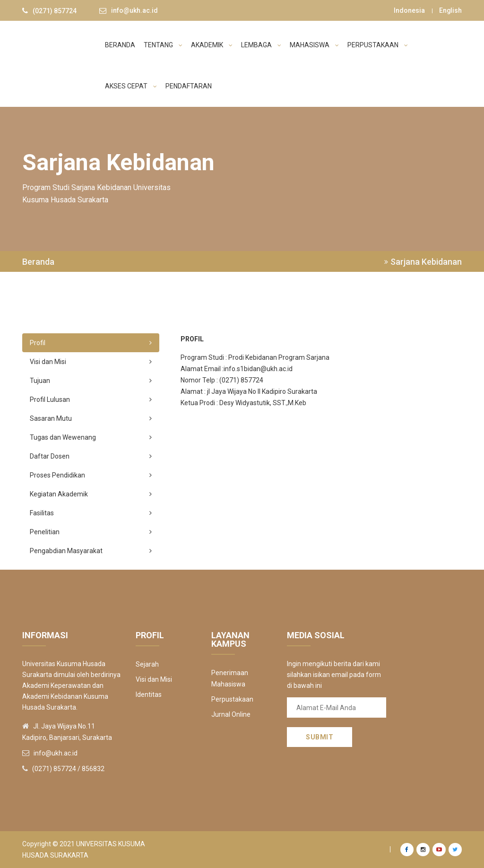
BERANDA (120, 45)
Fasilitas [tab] (91, 513)
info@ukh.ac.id (134, 11)
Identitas (149, 694)
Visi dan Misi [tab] (91, 362)
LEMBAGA (261, 45)
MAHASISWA (314, 45)
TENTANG (163, 45)
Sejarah (147, 664)
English (450, 10)
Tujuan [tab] (91, 381)
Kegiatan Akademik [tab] (91, 494)
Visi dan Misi (154, 679)
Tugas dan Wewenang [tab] (91, 437)
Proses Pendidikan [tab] (91, 475)
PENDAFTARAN (189, 86)
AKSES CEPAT (131, 86)
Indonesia (409, 10)
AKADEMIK (212, 45)
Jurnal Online (231, 714)
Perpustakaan (232, 699)
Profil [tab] (91, 343)
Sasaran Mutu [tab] (91, 418)
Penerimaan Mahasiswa (230, 678)
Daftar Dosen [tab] (91, 456)
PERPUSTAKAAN (378, 45)
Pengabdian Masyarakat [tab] (91, 551)
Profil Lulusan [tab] (91, 399)
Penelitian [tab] (91, 532)
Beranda (38, 262)
